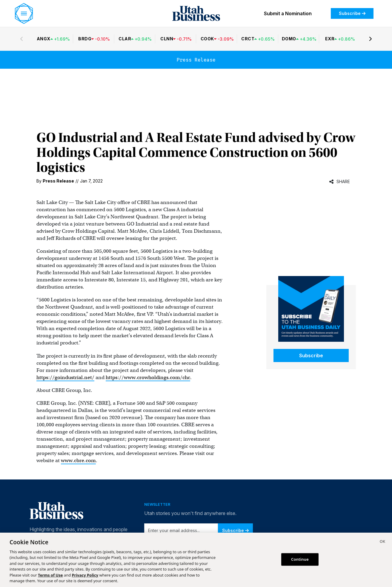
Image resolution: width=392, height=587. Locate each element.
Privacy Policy (85, 575)
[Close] (382, 542)
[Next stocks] (371, 39)
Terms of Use (50, 575)
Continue (300, 559)
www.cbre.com (78, 460)
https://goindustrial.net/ (65, 377)
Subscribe (352, 13)
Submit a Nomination (288, 13)
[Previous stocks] (21, 39)
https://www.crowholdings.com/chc (148, 377)
